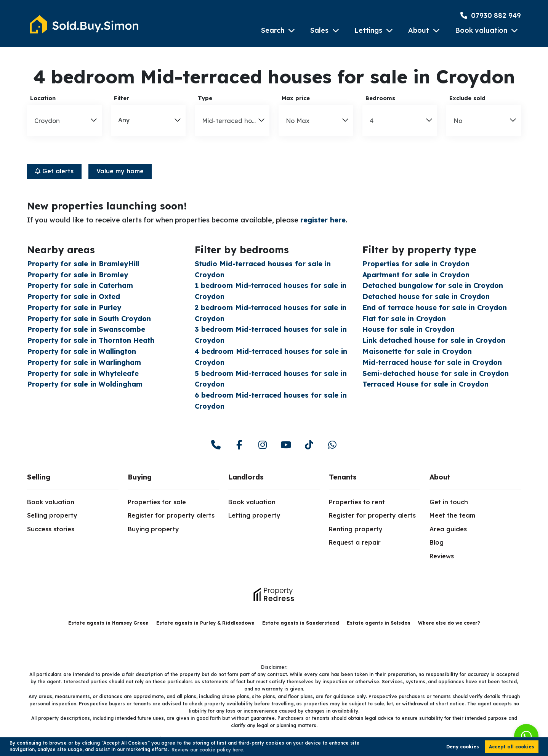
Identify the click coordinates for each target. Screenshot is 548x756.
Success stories (51, 529)
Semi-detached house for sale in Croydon (436, 373)
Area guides (448, 529)
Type (205, 98)
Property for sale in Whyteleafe (83, 373)
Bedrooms (380, 98)
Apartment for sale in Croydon (416, 275)
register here (323, 220)
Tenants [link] (343, 477)
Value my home (120, 171)
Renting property (356, 529)
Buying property (153, 529)
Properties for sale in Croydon (416, 264)
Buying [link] (140, 477)
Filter (122, 98)
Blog (437, 542)
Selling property (52, 515)
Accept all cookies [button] (512, 747)
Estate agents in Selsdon (379, 623)
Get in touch (449, 502)
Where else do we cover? (449, 623)
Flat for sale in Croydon (404, 319)
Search (273, 30)
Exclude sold (467, 98)
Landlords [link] (246, 477)
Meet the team (452, 515)
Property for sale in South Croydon (89, 319)
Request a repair (355, 542)
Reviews (442, 556)
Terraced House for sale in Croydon (425, 384)
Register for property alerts (171, 515)
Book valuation (481, 30)
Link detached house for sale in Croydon (434, 340)
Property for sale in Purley (74, 308)
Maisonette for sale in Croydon (417, 351)
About (419, 30)
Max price (296, 98)
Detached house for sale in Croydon (426, 296)
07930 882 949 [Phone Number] (491, 15)
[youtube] (286, 445)
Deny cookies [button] (463, 747)
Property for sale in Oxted (74, 296)
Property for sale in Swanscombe (86, 329)
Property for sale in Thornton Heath (91, 340)
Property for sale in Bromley (78, 275)
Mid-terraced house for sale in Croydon (432, 362)
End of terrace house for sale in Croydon (435, 308)
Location (43, 98)
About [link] (440, 477)
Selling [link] (39, 477)
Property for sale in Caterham (80, 285)
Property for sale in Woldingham (85, 384)
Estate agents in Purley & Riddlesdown (205, 623)
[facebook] (239, 445)
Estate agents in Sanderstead (301, 623)
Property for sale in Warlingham (84, 362)
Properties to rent (357, 502)
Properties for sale (157, 502)
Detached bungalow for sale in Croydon (433, 285)
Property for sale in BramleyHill (83, 264)
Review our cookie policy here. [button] (208, 750)
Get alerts (54, 171)
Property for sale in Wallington (82, 351)
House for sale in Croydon (409, 329)
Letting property (254, 515)
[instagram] (262, 445)
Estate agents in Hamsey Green (108, 623)
